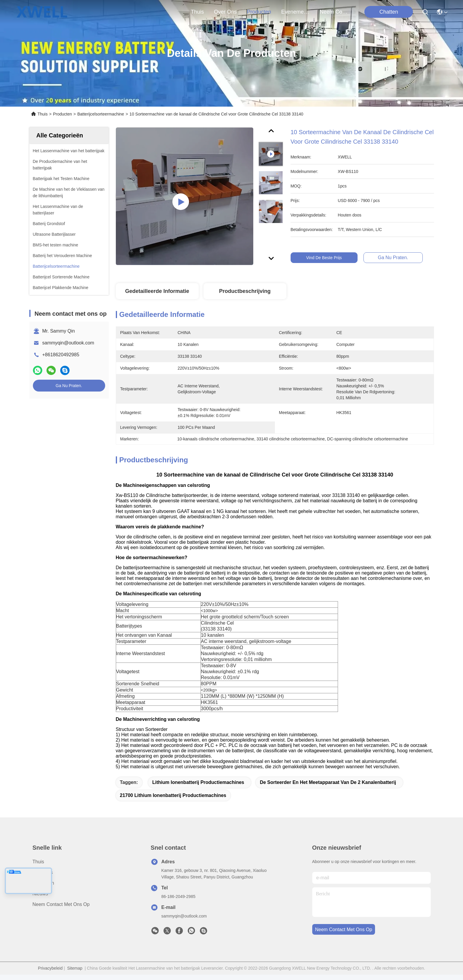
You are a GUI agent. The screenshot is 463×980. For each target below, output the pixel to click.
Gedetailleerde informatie (157, 291)
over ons (225, 12)
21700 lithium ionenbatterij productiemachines (173, 795)
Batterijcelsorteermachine (101, 114)
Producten (63, 114)
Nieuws (40, 894)
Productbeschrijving (245, 291)
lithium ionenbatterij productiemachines (198, 782)
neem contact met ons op (334, 12)
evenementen (295, 12)
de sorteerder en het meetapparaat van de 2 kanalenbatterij (328, 782)
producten (259, 12)
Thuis (197, 12)
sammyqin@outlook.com (68, 343)
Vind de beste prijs (329, 258)
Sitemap (75, 968)
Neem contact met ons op (61, 904)
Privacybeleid (50, 968)
